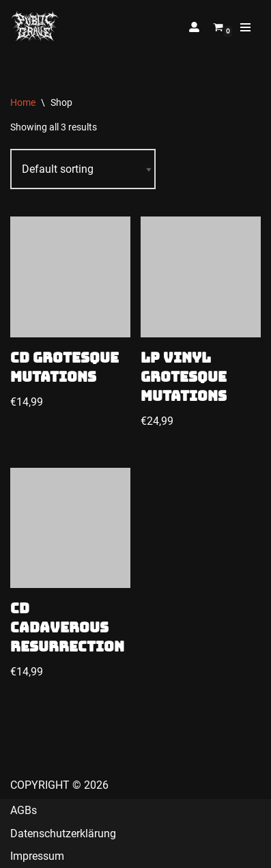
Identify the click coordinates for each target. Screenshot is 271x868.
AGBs (24, 810)
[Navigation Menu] (245, 27)
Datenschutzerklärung (63, 834)
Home (23, 102)
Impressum (37, 856)
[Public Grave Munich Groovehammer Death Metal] (35, 27)
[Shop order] (83, 169)
